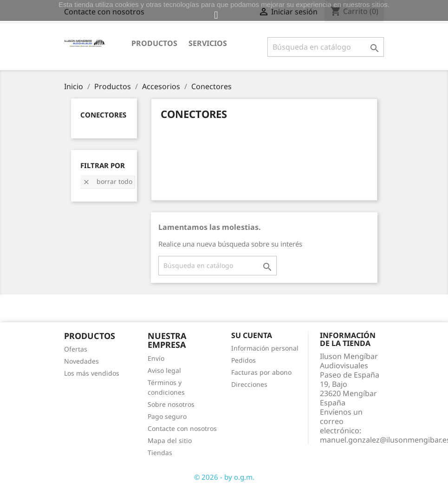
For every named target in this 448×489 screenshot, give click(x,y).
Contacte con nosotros (182, 428)
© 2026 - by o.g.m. (224, 477)
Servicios (208, 43)
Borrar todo (107, 181)
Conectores (103, 115)
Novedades (81, 361)
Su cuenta (252, 335)
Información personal (265, 348)
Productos (154, 43)
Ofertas (76, 349)
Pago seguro (167, 416)
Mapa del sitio (170, 440)
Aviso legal (164, 370)
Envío (156, 358)
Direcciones (249, 384)
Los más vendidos (92, 373)
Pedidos (243, 360)
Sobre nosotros (171, 404)
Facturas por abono (261, 372)
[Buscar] (326, 47)
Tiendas (160, 453)
